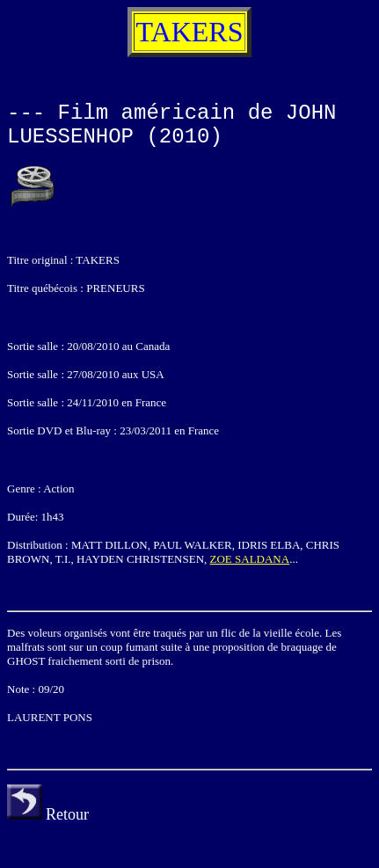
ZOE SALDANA (250, 559)
